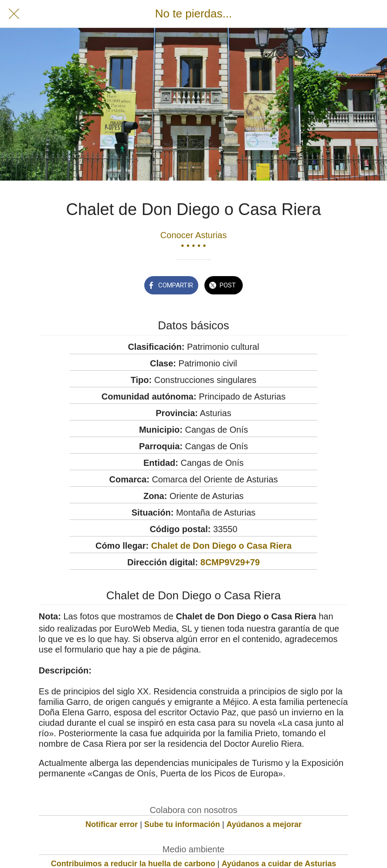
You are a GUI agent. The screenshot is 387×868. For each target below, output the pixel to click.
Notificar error (112, 824)
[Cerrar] (14, 14)
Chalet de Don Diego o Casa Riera (221, 546)
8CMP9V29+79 (230, 562)
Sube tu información (182, 824)
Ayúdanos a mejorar (264, 824)
